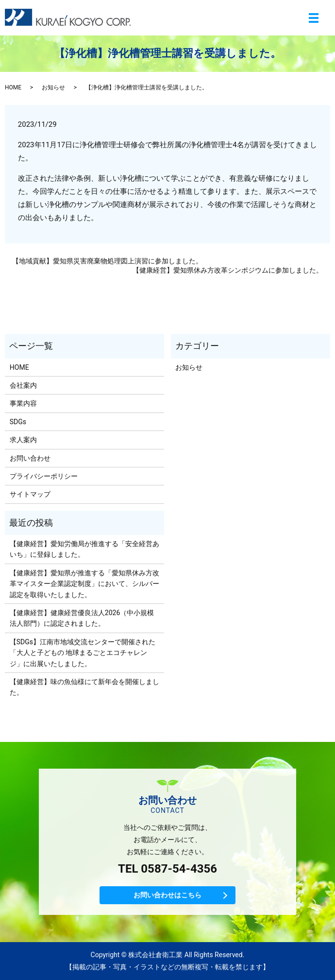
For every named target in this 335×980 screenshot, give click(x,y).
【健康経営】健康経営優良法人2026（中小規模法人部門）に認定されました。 (82, 618)
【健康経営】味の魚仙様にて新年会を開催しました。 (84, 687)
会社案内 (23, 385)
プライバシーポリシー (44, 476)
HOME (13, 87)
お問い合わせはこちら (167, 895)
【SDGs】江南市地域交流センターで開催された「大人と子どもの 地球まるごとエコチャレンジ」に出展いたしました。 (83, 653)
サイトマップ (30, 494)
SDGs (18, 422)
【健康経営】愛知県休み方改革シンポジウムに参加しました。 (228, 270)
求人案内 (23, 440)
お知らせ (53, 87)
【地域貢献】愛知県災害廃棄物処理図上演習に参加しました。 (107, 261)
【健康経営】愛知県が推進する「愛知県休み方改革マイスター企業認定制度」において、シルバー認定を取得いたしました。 (84, 584)
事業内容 (23, 403)
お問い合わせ (30, 458)
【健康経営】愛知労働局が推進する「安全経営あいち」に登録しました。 (84, 549)
